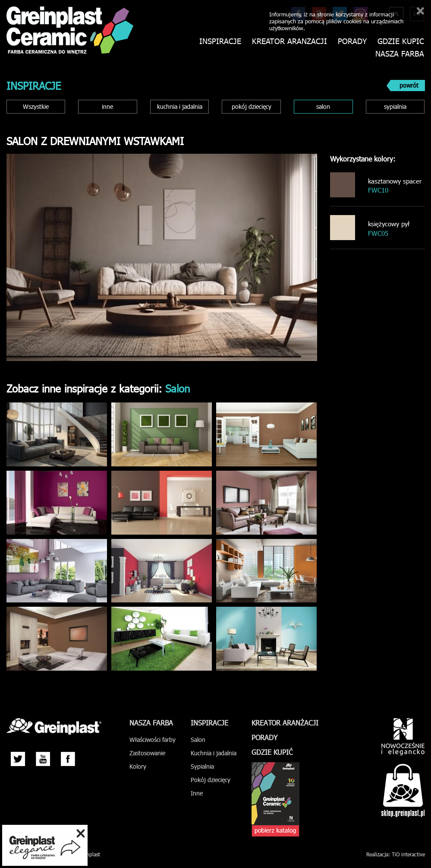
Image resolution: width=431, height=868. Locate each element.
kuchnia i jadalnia (180, 106)
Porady (352, 41)
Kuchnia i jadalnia (214, 753)
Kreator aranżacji (289, 41)
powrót (409, 85)
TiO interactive (408, 854)
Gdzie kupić (401, 41)
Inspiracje (220, 41)
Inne (197, 793)
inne (107, 106)
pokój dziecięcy (252, 106)
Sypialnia (202, 766)
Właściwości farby (153, 740)
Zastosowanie (147, 753)
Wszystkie (36, 106)
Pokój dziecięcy (211, 780)
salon (323, 106)
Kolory (138, 766)
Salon (198, 740)
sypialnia (395, 106)
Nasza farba (400, 54)
